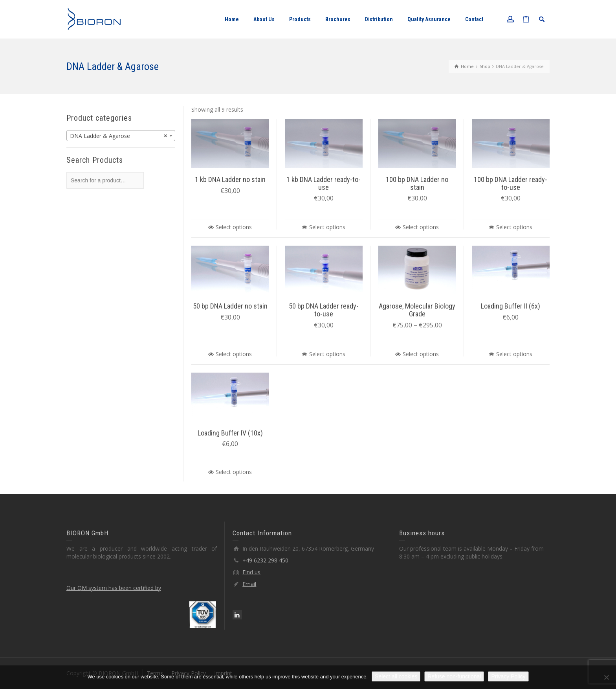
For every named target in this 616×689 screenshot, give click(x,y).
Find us (251, 572)
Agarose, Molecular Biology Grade (417, 310)
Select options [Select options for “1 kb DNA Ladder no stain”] (234, 227)
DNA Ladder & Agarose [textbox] (118, 136)
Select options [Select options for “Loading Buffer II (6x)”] (514, 354)
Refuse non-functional (454, 676)
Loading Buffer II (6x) (511, 306)
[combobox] (121, 136)
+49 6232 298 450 (265, 560)
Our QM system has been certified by (114, 588)
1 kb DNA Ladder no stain (230, 179)
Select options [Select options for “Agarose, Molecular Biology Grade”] (421, 354)
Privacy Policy (508, 676)
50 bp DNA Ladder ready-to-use (324, 310)
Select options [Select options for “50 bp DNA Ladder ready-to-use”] (327, 354)
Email (249, 584)
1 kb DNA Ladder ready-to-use (324, 183)
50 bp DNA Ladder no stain (230, 306)
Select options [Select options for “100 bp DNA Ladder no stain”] (421, 227)
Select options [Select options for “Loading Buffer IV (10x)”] (234, 472)
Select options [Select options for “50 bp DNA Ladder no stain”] (234, 354)
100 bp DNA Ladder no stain (417, 183)
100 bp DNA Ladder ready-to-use (511, 183)
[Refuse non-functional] (606, 677)
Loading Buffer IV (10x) (230, 433)
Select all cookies (396, 676)
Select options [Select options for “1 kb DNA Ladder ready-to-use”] (327, 227)
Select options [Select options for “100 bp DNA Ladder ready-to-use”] (514, 227)
